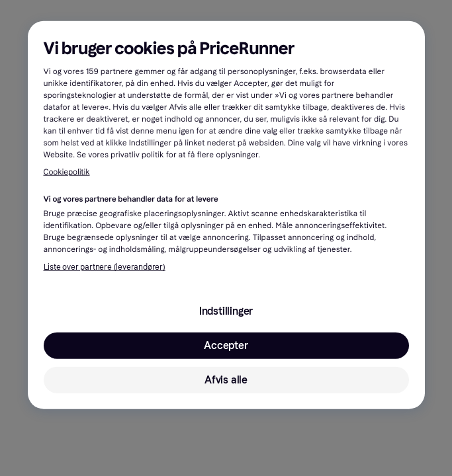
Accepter (226, 345)
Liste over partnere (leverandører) (105, 267)
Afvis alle (226, 380)
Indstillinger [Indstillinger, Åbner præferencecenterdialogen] (226, 311)
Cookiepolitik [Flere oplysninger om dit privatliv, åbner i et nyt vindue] (67, 173)
